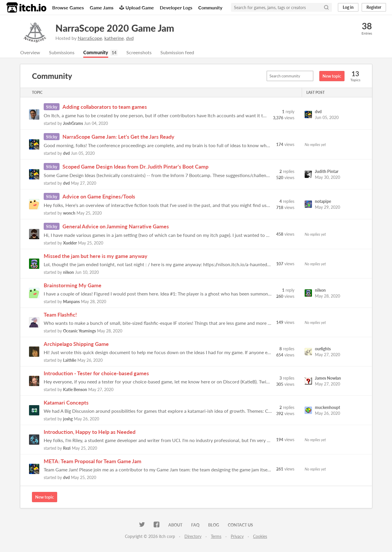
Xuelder (70, 243)
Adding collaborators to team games (105, 107)
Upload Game (137, 7)
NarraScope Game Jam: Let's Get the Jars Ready (118, 137)
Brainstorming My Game (73, 286)
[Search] (326, 7)
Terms (216, 537)
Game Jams (102, 7)
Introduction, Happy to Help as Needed (90, 432)
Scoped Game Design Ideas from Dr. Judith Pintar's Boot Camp (135, 167)
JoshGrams (73, 124)
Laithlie (70, 360)
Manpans (71, 302)
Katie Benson (75, 390)
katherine (114, 38)
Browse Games (68, 7)
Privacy (237, 537)
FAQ (195, 525)
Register (374, 7)
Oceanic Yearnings (79, 331)
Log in (348, 7)
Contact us (240, 525)
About (175, 525)
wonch (69, 213)
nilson (68, 272)
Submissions (62, 53)
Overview (30, 53)
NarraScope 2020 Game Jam (115, 28)
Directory (193, 537)
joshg (68, 419)
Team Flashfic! (60, 315)
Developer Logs (176, 7)
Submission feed (177, 53)
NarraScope (90, 38)
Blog (214, 525)
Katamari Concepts (66, 403)
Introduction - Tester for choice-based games (96, 373)
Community (210, 7)
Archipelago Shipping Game (76, 344)
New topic (332, 76)
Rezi (67, 448)
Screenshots (139, 53)
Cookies (260, 537)
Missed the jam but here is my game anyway (96, 256)
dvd (130, 38)
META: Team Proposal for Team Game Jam (93, 461)
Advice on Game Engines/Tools (99, 197)
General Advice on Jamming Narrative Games (116, 227)
